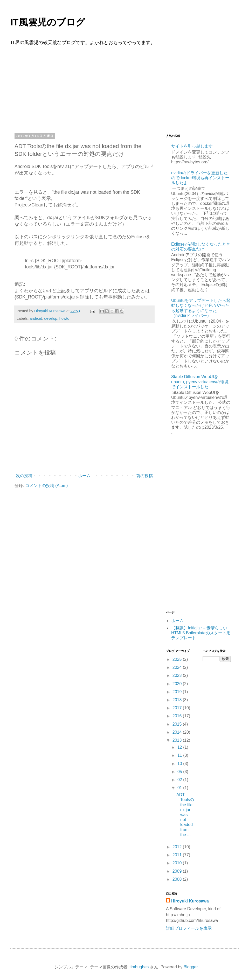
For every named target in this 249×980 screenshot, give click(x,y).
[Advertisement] (125, 89)
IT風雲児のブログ (48, 22)
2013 (178, 740)
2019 (178, 692)
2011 (178, 855)
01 (180, 788)
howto (64, 318)
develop (51, 318)
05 (180, 772)
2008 (178, 879)
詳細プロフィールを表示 (189, 928)
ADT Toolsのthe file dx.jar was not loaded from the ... (185, 815)
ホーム (84, 476)
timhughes (139, 967)
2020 (178, 684)
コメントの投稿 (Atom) (46, 486)
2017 (178, 708)
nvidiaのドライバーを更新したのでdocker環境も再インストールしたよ (200, 178)
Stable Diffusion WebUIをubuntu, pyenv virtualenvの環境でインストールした (200, 382)
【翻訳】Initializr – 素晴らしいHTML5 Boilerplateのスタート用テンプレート (201, 633)
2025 (178, 659)
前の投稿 (144, 476)
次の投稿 (24, 476)
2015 (178, 724)
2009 (178, 871)
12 (180, 747)
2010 (178, 863)
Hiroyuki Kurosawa (190, 901)
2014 (178, 732)
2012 (178, 847)
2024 (178, 667)
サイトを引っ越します (192, 146)
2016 (178, 716)
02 (180, 780)
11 (180, 755)
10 (180, 764)
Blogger (191, 967)
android (36, 318)
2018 (178, 700)
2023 (178, 675)
